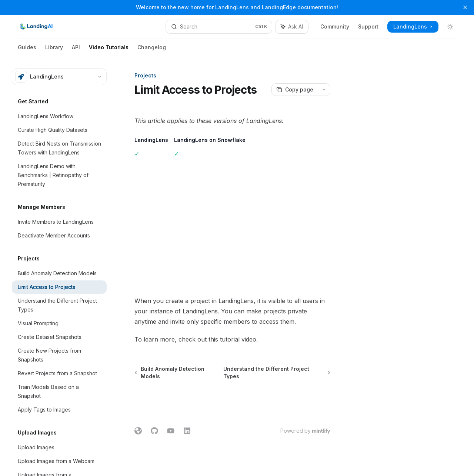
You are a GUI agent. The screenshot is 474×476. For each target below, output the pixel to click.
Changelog (152, 50)
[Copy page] (295, 90)
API (76, 50)
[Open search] (219, 27)
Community (335, 26)
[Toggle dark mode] (450, 27)
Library (54, 50)
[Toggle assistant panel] (292, 27)
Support (368, 26)
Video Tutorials (109, 50)
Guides (27, 50)
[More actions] (324, 90)
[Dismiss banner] (465, 7)
